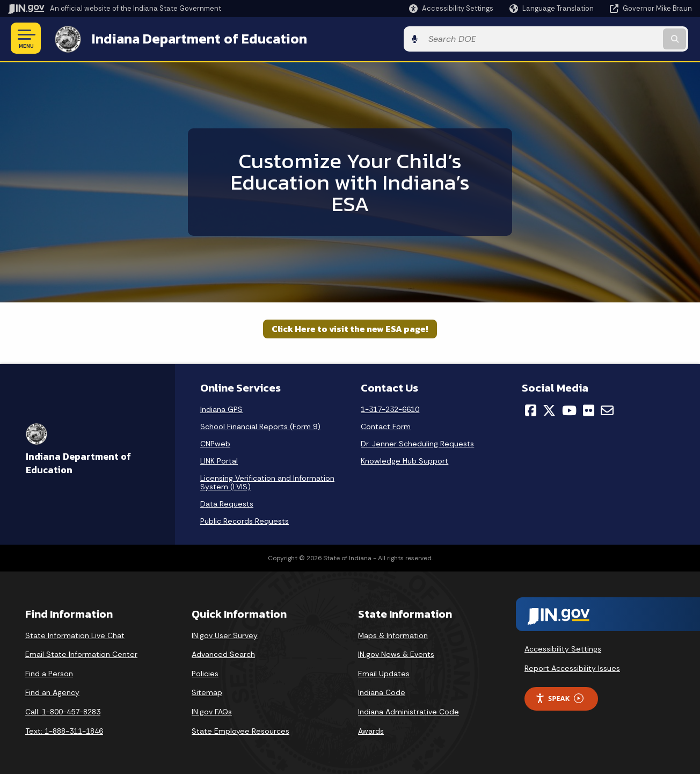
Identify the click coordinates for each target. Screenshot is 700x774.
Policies (205, 672)
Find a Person (49, 672)
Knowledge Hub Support (404, 459)
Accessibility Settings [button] (563, 648)
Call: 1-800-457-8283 (63, 710)
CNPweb (215, 442)
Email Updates (384, 672)
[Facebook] (531, 409)
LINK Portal (219, 459)
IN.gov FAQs (212, 710)
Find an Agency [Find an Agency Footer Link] (52, 691)
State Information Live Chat (75, 634)
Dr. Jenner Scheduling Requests (417, 442)
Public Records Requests (245, 519)
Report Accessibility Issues (572, 667)
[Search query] (614, 38)
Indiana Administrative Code (409, 710)
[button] (451, 8)
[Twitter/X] (549, 409)
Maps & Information (393, 634)
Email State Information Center (81, 653)
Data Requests (227, 502)
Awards (371, 729)
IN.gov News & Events (396, 653)
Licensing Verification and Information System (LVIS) (267, 481)
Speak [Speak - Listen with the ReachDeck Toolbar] (559, 697)
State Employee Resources (240, 729)
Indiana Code (382, 691)
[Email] (607, 409)
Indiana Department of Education (195, 38)
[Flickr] (589, 409)
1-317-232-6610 (390, 408)
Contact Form (386, 425)
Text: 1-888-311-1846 (64, 729)
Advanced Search (223, 653)
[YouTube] (569, 409)
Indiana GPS (221, 408)
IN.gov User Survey (225, 634)
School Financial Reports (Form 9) (260, 425)
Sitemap (207, 691)
